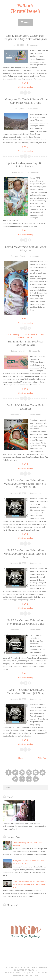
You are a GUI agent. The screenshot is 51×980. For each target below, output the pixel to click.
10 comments (34, 351)
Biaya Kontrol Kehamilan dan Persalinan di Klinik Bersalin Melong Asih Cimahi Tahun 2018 (29, 884)
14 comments (33, 172)
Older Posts (42, 758)
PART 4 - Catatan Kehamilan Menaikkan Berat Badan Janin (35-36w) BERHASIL (25, 484)
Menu (27, 22)
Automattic (21, 973)
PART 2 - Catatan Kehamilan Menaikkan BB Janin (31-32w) (25, 622)
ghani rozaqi (12, 335)
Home (21, 758)
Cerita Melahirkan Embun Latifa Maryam (26, 248)
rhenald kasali (26, 337)
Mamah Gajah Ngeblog (33, 335)
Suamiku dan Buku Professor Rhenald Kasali (26, 343)
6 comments (33, 109)
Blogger (32, 970)
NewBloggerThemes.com (26, 975)
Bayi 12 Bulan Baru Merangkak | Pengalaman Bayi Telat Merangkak (25, 37)
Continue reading (26, 87)
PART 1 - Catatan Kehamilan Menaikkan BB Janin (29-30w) (26, 691)
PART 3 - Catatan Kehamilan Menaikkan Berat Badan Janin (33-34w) (26, 554)
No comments (33, 45)
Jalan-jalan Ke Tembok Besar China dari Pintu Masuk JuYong (26, 101)
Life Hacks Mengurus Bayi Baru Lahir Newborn (25, 165)
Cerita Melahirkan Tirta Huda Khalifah (25, 407)
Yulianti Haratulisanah (26, 8)
